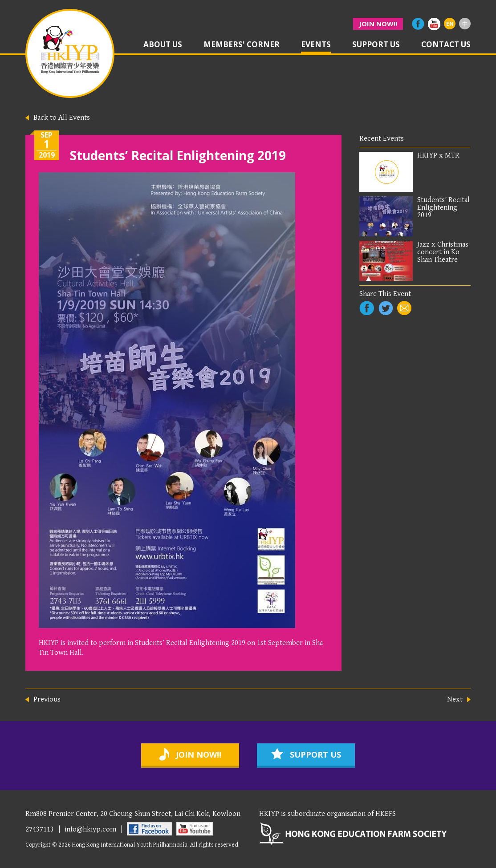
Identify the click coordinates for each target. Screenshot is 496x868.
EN (450, 24)
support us (376, 45)
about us (163, 45)
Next (455, 700)
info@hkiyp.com (90, 829)
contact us (446, 45)
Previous (47, 700)
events (316, 45)
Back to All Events (62, 118)
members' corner (242, 45)
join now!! (378, 24)
